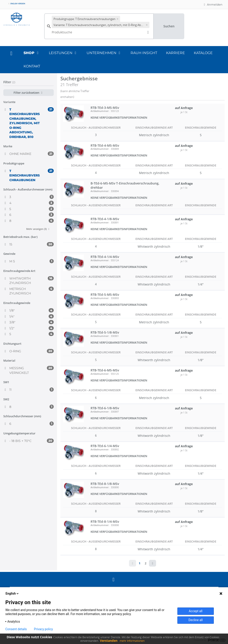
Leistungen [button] (63, 53)
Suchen (169, 26)
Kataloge (203, 53)
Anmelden (213, 4)
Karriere (175, 53)
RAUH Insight (144, 53)
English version (16, 3)
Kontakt (32, 66)
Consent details (16, 629)
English (12, 593)
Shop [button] (32, 53)
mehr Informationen (132, 641)
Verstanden (109, 641)
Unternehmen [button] (104, 53)
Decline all (196, 620)
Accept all (196, 611)
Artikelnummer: (100, 111)
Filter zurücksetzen (29, 93)
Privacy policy (43, 629)
